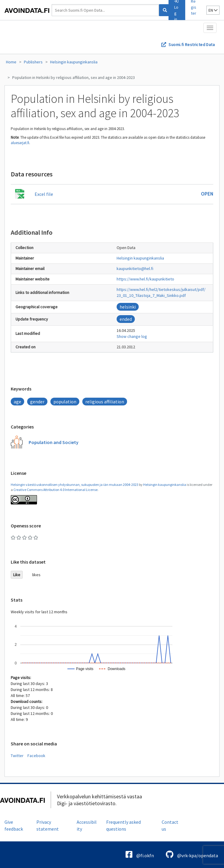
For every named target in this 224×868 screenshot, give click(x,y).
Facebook (36, 756)
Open (207, 194)
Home (11, 62)
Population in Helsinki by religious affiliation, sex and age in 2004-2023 (74, 77)
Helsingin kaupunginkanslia (74, 62)
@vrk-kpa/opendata (192, 854)
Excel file (44, 194)
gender (37, 402)
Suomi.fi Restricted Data (192, 45)
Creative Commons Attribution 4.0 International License (55, 490)
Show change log (132, 336)
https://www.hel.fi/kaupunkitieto (145, 279)
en (213, 10)
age (17, 402)
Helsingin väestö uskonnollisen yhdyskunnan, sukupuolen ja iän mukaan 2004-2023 (75, 485)
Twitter (17, 756)
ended (126, 319)
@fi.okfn (140, 854)
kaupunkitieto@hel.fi (135, 269)
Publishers (33, 62)
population (65, 402)
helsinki (128, 307)
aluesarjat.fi (20, 143)
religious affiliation (105, 402)
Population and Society (54, 442)
